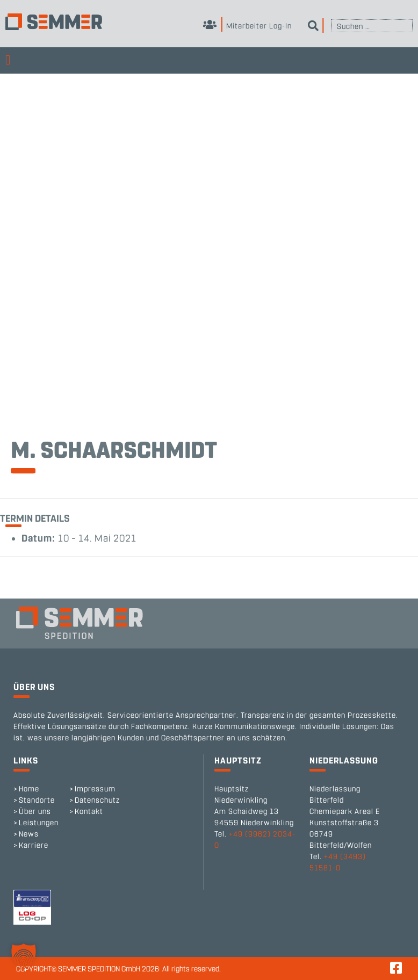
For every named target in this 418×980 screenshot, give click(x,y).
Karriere (34, 845)
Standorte (37, 800)
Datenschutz (97, 800)
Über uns (35, 812)
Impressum (95, 789)
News (29, 834)
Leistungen (39, 823)
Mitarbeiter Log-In (247, 26)
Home (29, 789)
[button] (24, 956)
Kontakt (89, 812)
